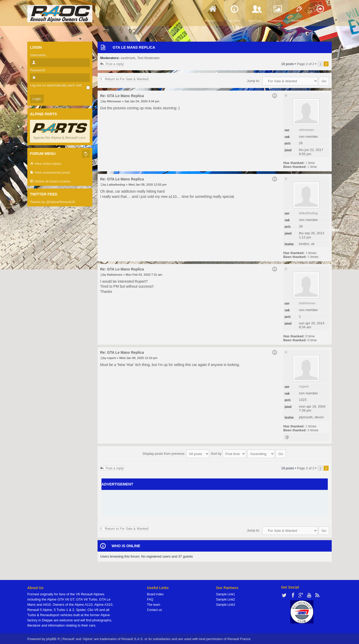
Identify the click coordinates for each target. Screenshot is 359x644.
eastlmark (128, 58)
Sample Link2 (225, 598)
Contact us (154, 608)
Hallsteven (307, 303)
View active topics (46, 164)
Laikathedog (308, 213)
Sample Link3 (225, 603)
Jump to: (253, 81)
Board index (155, 592)
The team (154, 603)
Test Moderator (148, 58)
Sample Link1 (225, 592)
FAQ (150, 598)
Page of (306, 64)
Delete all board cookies (50, 182)
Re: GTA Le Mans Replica (122, 96)
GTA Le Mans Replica (134, 47)
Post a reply (112, 64)
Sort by (228, 453)
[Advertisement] (215, 501)
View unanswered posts (50, 173)
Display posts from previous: (176, 453)
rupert (304, 386)
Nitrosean (307, 130)
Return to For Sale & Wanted (124, 79)
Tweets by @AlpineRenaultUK (53, 202)
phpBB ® (53, 637)
